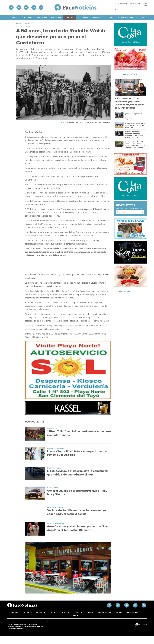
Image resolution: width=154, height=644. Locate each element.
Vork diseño (124, 292)
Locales (28, 17)
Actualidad (83, 17)
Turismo (111, 17)
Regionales (42, 17)
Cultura (140, 17)
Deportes (97, 17)
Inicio (14, 17)
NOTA (78, 123)
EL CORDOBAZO (70, 123)
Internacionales (125, 17)
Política (70, 17)
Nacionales (56, 17)
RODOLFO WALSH (86, 123)
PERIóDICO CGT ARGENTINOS (102, 123)
